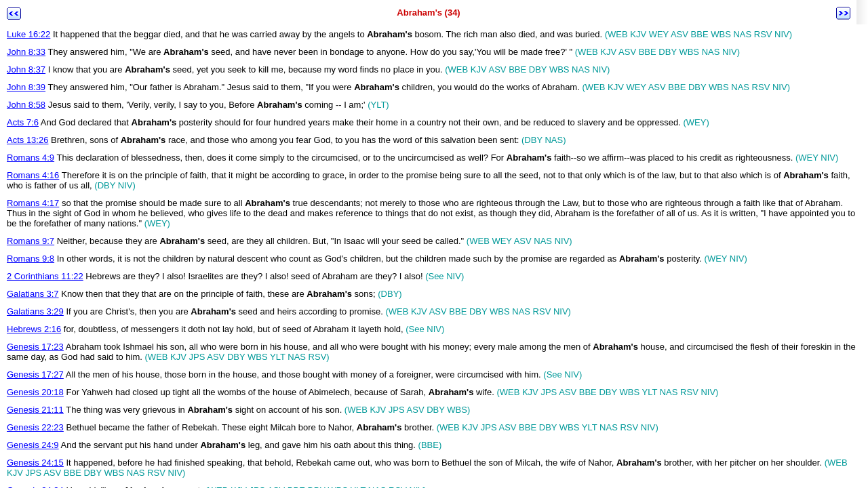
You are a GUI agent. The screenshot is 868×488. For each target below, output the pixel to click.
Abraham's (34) (428, 13)
